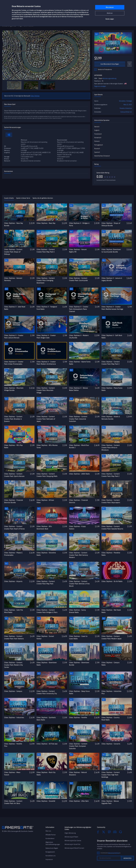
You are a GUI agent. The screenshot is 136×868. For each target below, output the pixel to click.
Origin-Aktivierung (70, 833)
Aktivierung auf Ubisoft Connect (74, 848)
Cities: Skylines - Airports (13, 581)
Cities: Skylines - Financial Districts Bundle (13, 501)
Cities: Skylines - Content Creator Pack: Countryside (78, 279)
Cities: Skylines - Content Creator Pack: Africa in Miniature (111, 448)
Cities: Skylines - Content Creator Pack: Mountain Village (46, 390)
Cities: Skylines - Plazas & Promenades (13, 554)
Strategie (129, 101)
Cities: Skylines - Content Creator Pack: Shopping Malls (47, 475)
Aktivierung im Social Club (72, 844)
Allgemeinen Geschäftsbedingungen (53, 843)
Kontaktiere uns (51, 856)
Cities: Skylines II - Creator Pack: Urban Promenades (14, 363)
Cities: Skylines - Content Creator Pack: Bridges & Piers (47, 611)
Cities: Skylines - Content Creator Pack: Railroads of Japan (46, 419)
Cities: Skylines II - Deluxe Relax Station (78, 389)
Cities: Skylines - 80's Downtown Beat (44, 528)
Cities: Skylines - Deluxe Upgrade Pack (110, 802)
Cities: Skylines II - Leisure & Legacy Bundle (112, 279)
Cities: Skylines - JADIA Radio (79, 474)
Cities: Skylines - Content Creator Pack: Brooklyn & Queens (13, 419)
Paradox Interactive (126, 108)
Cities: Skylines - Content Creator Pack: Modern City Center (13, 665)
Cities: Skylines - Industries (14, 717)
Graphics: (7, 153)
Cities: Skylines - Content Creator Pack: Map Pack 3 (111, 363)
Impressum (49, 859)
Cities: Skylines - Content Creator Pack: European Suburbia (78, 746)
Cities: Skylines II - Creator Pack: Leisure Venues (14, 337)
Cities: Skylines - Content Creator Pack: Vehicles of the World (79, 584)
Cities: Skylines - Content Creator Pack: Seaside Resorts (112, 528)
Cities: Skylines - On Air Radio (112, 581)
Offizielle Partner (51, 835)
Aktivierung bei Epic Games (73, 841)
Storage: (7, 157)
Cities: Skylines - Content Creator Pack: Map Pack (46, 583)
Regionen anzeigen (100, 86)
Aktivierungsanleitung (110, 78)
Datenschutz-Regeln (52, 848)
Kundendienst (50, 838)
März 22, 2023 (128, 105)
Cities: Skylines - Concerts (111, 744)
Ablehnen (110, 13)
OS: (5, 146)
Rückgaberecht (50, 852)
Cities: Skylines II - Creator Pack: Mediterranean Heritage (112, 308)
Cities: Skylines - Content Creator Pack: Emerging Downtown (46, 280)
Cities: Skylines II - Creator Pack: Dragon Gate (46, 337)
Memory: (7, 150)
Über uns (48, 831)
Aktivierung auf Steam (71, 837)
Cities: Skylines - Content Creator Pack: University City (47, 692)
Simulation (122, 101)
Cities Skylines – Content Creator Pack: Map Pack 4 (46, 251)
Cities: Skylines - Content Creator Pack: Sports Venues (14, 475)
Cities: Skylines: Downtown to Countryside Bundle (111, 251)
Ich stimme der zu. (111, 853)
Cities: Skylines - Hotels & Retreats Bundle (111, 418)
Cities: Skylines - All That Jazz (47, 744)
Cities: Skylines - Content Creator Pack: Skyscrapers (111, 501)
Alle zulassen (110, 7)
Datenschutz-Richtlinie (114, 853)
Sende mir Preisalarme (105, 69)
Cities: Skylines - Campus (13, 691)
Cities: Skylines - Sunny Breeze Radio (77, 611)
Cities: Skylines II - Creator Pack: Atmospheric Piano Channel (79, 309)
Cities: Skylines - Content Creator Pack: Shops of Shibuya (13, 252)
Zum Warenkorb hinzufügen (110, 64)
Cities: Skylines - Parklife (78, 717)
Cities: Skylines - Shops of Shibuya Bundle (111, 224)
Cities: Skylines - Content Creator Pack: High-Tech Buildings (111, 775)
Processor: (8, 148)
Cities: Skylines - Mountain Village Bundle (14, 389)
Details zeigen (110, 19)
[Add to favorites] (130, 64)
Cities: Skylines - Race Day (46, 223)
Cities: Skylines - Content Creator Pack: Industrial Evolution (78, 419)
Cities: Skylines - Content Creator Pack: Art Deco (13, 802)
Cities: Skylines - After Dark (79, 801)
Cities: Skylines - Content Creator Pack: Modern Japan (112, 637)
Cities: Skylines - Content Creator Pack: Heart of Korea (14, 528)
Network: (7, 161)
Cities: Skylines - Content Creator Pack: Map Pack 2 (111, 475)
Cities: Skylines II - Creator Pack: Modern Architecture (46, 363)
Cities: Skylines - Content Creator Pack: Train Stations (14, 637)
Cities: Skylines (35, 96)
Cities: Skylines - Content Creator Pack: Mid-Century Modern (78, 555)
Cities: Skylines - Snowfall (46, 801)
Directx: (7, 159)
